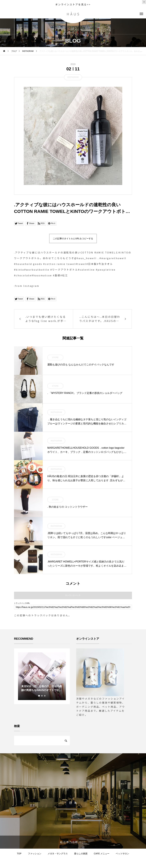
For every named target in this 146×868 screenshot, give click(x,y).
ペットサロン (122, 854)
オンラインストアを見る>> (73, 4)
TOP (19, 854)
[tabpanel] (42, 676)
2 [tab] (42, 696)
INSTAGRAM (73, 77)
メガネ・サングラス (58, 854)
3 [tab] (45, 696)
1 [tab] (39, 696)
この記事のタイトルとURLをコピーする (73, 238)
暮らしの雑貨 (81, 854)
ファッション (35, 854)
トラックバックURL (22, 603)
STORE (55, 357)
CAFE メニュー (102, 854)
